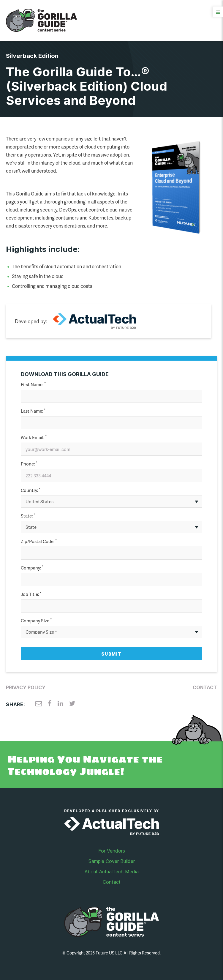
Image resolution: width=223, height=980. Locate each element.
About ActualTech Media (112, 872)
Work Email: (34, 437)
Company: (32, 568)
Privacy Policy (26, 687)
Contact (205, 687)
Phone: (29, 464)
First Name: (33, 385)
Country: (31, 490)
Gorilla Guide (42, 20)
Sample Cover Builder (112, 861)
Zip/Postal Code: (39, 541)
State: (28, 516)
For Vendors (112, 851)
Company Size (36, 621)
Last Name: (33, 411)
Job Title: (31, 594)
